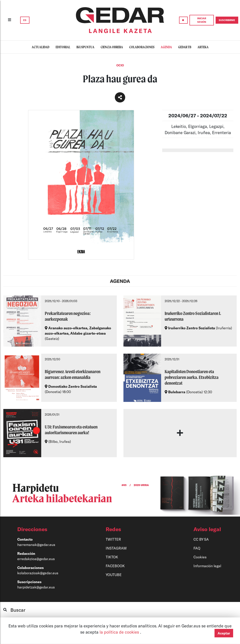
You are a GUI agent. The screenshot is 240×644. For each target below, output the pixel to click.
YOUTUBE (114, 575)
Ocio (120, 65)
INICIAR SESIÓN (202, 20)
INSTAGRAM (116, 548)
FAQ (197, 548)
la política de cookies (120, 632)
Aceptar (224, 633)
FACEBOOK (115, 566)
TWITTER (113, 539)
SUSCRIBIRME (227, 20)
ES (25, 20)
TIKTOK (112, 557)
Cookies (200, 557)
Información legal (207, 566)
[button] (48, 529)
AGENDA (120, 281)
